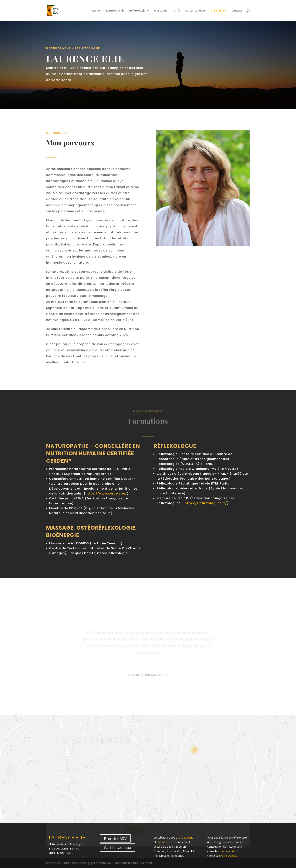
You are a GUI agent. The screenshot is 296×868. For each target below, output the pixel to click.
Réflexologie (137, 11)
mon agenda (227, 851)
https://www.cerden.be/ (106, 493)
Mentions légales (126, 863)
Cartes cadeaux (195, 11)
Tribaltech (69, 863)
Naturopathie (115, 11)
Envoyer (133, 832)
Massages (161, 11)
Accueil (97, 11)
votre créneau (229, 856)
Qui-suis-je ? (219, 11)
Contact (237, 11)
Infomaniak (104, 863)
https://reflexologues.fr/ (206, 503)
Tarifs (176, 11)
